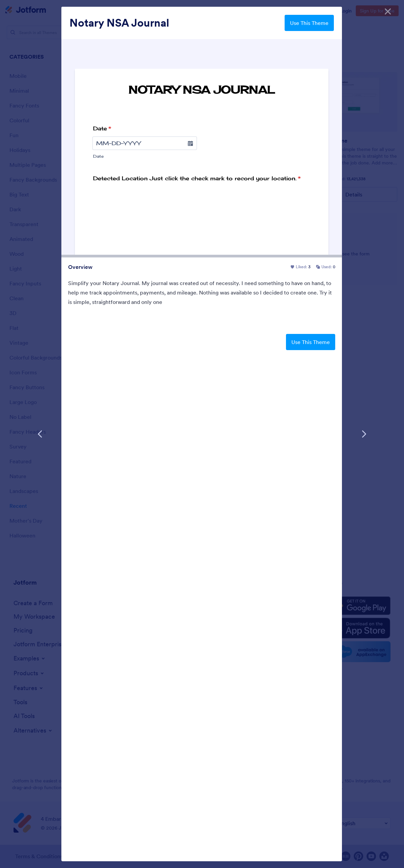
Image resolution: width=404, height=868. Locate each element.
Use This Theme (309, 23)
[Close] (388, 10)
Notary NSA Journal (119, 23)
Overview (80, 267)
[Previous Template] (40, 434)
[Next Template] (364, 434)
